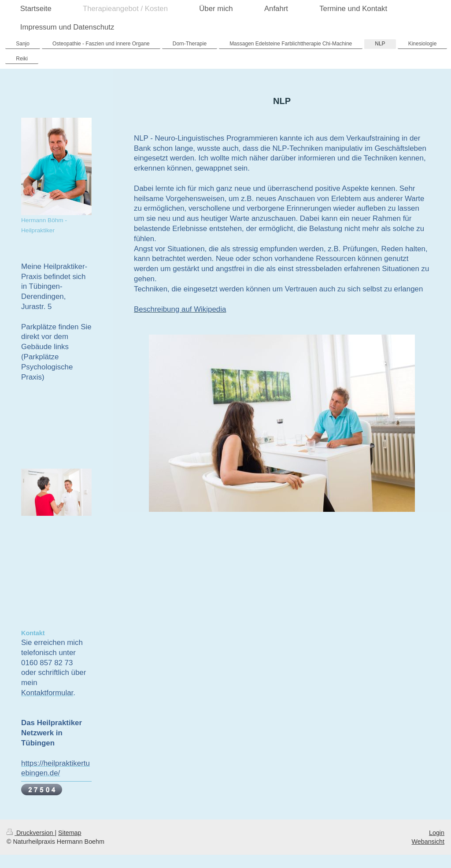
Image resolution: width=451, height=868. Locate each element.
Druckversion (31, 833)
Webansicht (428, 842)
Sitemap (70, 833)
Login (437, 833)
